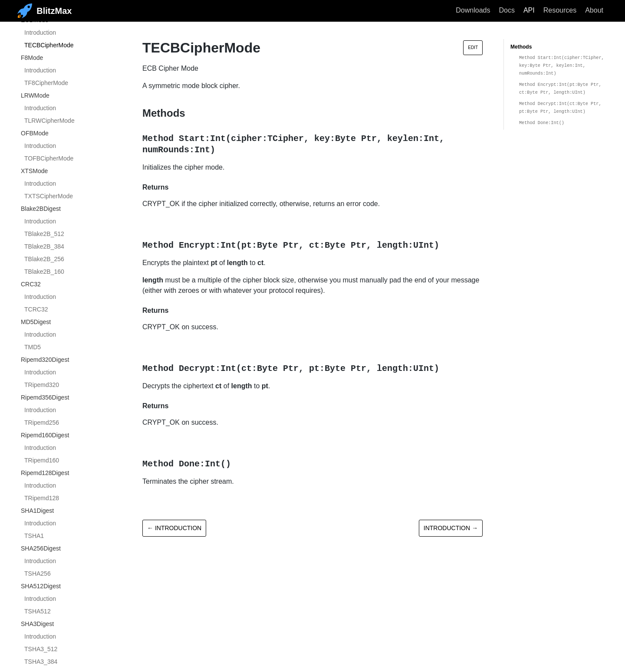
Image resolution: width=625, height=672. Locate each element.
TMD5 (33, 347)
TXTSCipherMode (49, 196)
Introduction (40, 33)
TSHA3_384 (41, 662)
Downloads (473, 10)
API (529, 10)
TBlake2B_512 (44, 234)
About (594, 10)
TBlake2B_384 (44, 246)
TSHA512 (38, 611)
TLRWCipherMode (49, 121)
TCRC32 (36, 309)
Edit (473, 48)
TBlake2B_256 (44, 259)
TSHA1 (34, 536)
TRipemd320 (42, 385)
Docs (507, 10)
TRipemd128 (42, 498)
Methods (521, 47)
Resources (560, 10)
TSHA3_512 (41, 649)
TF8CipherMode (46, 83)
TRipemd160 (42, 460)
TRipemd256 (42, 423)
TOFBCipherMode (49, 158)
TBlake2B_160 (44, 272)
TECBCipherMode (49, 45)
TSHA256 (38, 574)
